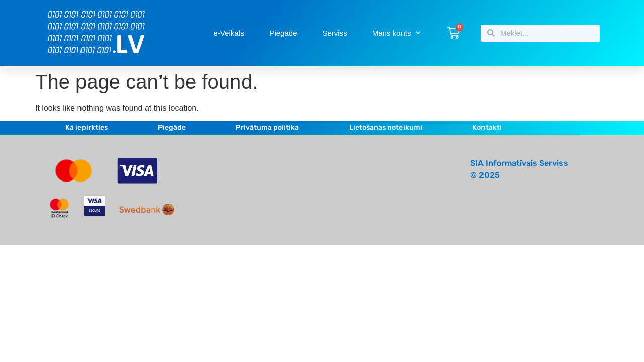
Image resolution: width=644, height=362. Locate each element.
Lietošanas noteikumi (386, 127)
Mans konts (396, 33)
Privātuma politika (267, 127)
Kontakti (487, 127)
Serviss (335, 33)
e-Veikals (229, 33)
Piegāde (283, 33)
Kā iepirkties (87, 127)
